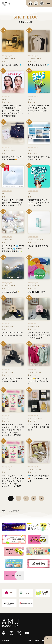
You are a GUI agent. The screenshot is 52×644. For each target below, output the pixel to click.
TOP (4, 511)
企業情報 (5, 640)
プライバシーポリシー (35, 640)
